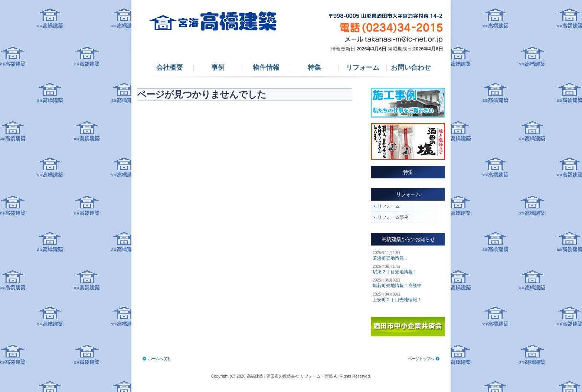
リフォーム (363, 67)
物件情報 (266, 67)
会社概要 (170, 67)
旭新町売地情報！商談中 (397, 286)
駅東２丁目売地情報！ (395, 272)
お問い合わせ (411, 67)
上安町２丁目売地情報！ (397, 300)
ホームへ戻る (159, 359)
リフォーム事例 (393, 217)
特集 (314, 67)
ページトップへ (421, 359)
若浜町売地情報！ (390, 258)
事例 (218, 67)
